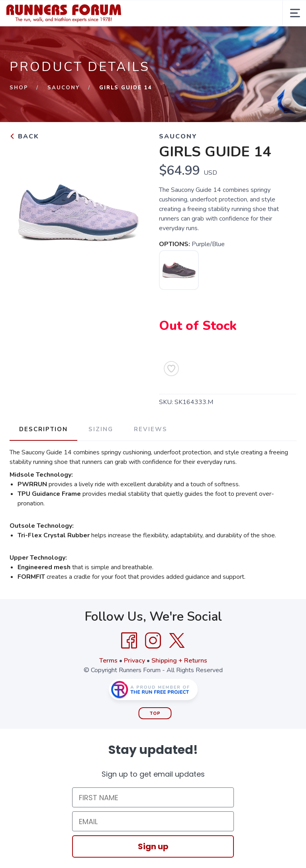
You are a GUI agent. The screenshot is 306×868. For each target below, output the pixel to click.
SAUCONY (64, 88)
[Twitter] (177, 641)
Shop (19, 88)
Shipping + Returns (179, 661)
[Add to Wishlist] (171, 369)
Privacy (134, 661)
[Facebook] (129, 641)
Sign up (153, 846)
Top (155, 713)
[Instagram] (153, 641)
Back (24, 136)
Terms (108, 661)
